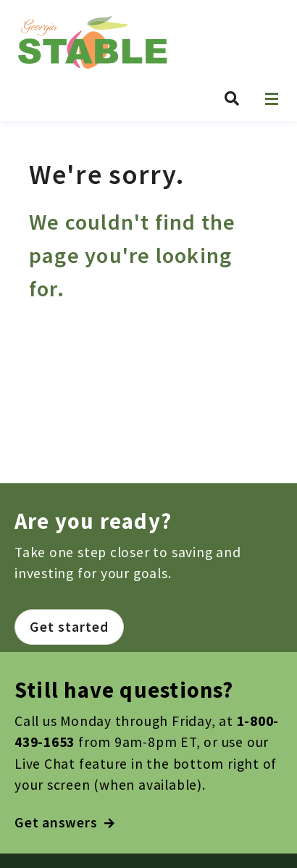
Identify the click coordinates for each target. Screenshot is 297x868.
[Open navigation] (272, 99)
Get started (69, 627)
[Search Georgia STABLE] (232, 99)
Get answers (65, 822)
